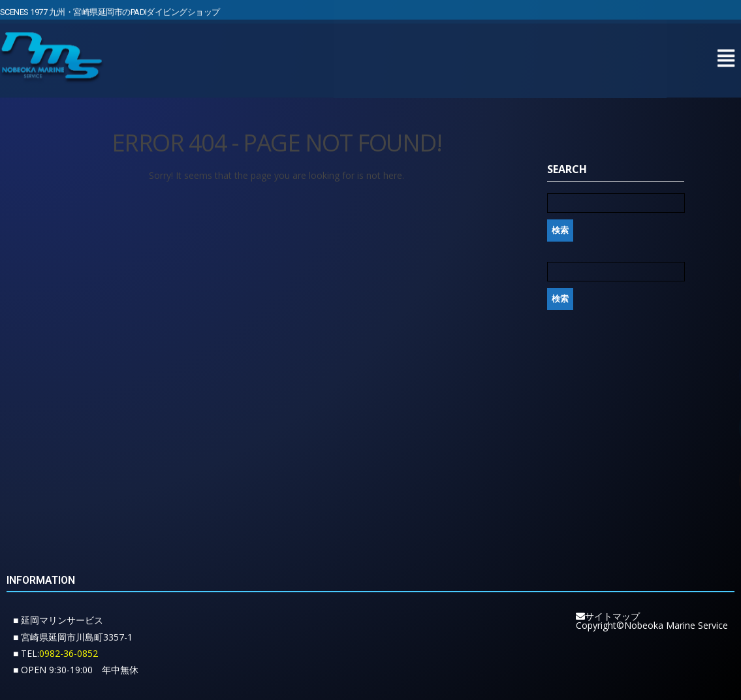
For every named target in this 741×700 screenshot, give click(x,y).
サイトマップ (608, 616)
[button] (726, 55)
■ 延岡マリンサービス (58, 620)
